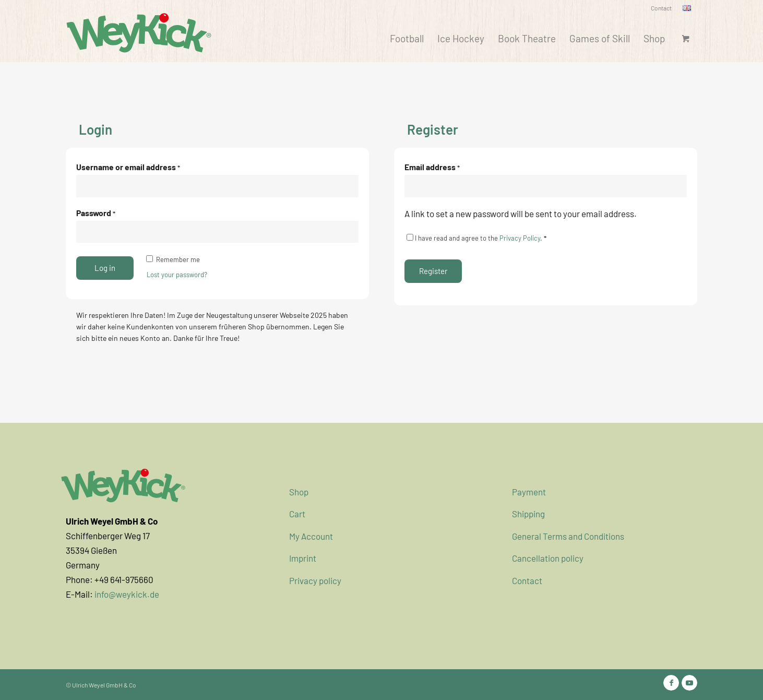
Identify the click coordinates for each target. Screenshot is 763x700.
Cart (297, 514)
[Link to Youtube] (689, 683)
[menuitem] (661, 8)
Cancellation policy (548, 558)
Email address (432, 167)
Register (433, 271)
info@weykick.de (127, 594)
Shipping (528, 514)
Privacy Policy (520, 238)
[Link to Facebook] (671, 683)
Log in (105, 268)
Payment (529, 492)
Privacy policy (315, 580)
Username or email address (128, 167)
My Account (311, 536)
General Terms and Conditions (568, 536)
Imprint (303, 558)
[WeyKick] (139, 32)
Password (96, 213)
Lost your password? (177, 275)
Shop (299, 492)
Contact (661, 8)
